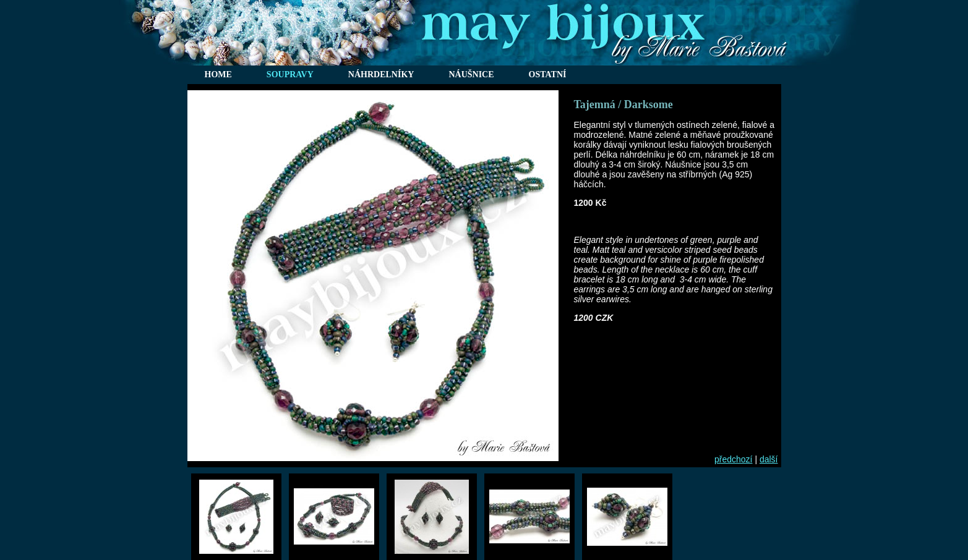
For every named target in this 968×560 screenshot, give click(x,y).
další (769, 459)
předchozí (733, 459)
